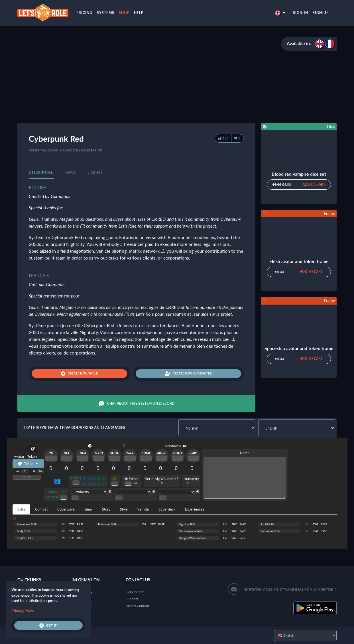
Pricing (84, 13)
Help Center (135, 592)
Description (41, 172)
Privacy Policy (23, 611)
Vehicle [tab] (143, 509)
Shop (124, 13)
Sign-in (301, 13)
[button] (280, 13)
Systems (106, 13)
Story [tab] (106, 509)
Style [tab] (124, 509)
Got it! (48, 625)
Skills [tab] (21, 509)
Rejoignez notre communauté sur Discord (290, 590)
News (71, 172)
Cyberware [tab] (66, 509)
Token (32, 456)
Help (139, 13)
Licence (95, 172)
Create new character (188, 374)
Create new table (79, 374)
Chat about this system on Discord (137, 404)
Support (132, 599)
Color (26, 464)
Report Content (137, 606)
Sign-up (321, 13)
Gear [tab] (88, 509)
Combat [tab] (41, 509)
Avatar (19, 456)
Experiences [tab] (195, 509)
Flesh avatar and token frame (299, 261)
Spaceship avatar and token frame (299, 348)
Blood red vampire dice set (299, 174)
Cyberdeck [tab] (167, 509)
